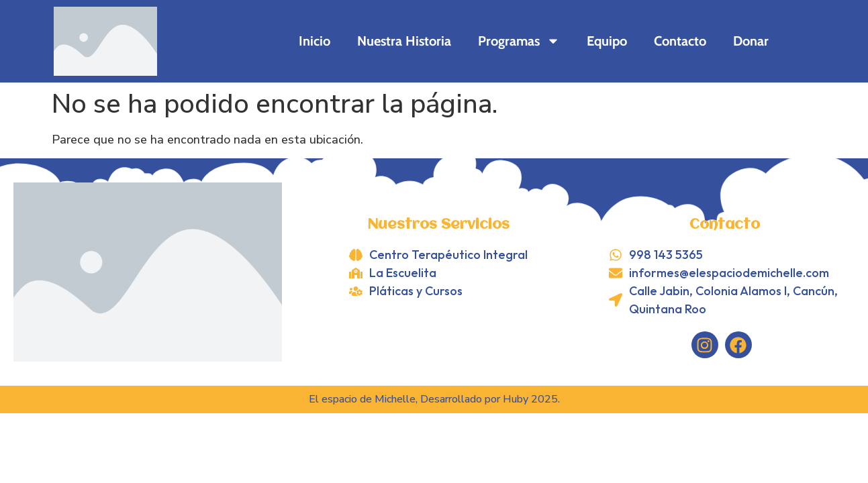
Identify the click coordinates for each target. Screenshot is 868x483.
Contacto (680, 41)
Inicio (315, 41)
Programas (519, 41)
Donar (751, 41)
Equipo (607, 41)
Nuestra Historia (404, 41)
